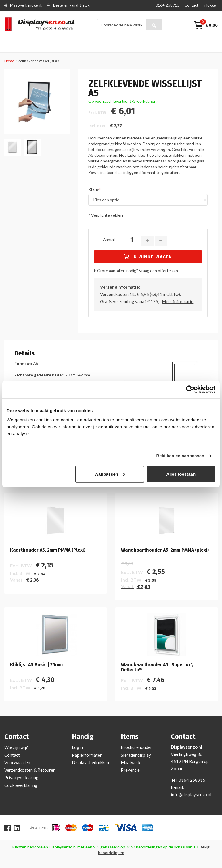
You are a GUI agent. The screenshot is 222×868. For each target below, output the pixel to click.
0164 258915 (168, 5)
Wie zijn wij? (16, 747)
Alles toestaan (181, 474)
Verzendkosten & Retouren (30, 770)
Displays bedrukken (90, 762)
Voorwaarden (17, 762)
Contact (191, 5)
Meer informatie (178, 301)
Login (77, 747)
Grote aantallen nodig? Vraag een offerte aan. (138, 270)
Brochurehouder (136, 747)
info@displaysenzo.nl (191, 794)
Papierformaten (87, 755)
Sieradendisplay (136, 755)
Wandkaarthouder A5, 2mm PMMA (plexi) (165, 550)
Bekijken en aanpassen (180, 456)
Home (9, 61)
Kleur (93, 190)
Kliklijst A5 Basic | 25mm (36, 665)
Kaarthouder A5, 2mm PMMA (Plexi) (48, 550)
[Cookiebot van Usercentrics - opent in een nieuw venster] (190, 390)
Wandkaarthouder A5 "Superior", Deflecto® (157, 667)
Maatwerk (131, 762)
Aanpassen (110, 474)
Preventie (130, 770)
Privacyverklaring (21, 777)
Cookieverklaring (21, 785)
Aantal (109, 239)
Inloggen (210, 5)
